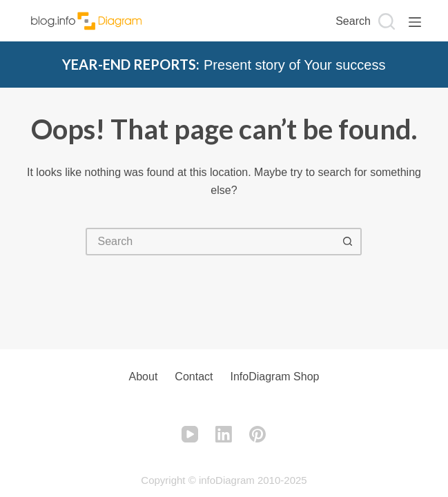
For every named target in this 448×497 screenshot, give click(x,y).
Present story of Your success (224, 65)
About (144, 377)
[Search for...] (210, 242)
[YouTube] (190, 434)
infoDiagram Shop (274, 377)
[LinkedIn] (224, 434)
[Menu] (415, 22)
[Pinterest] (257, 434)
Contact (194, 377)
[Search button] (348, 242)
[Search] (365, 21)
